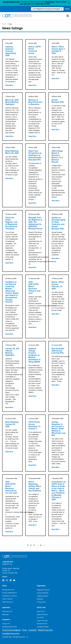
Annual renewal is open (11, 2)
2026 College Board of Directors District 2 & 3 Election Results (57, 157)
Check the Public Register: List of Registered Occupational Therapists (11, 223)
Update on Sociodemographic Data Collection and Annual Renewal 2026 (59, 223)
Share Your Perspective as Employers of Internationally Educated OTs (35, 155)
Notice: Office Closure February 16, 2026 (58, 285)
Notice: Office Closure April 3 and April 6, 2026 (58, 50)
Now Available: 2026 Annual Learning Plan (58, 351)
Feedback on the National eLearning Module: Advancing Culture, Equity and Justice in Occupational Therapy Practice (12, 292)
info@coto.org (7, 564)
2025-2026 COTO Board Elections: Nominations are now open (12, 487)
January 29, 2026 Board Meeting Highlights (12, 352)
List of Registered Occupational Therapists (46, 9)
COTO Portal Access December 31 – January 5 (35, 425)
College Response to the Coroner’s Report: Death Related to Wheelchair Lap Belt (58, 429)
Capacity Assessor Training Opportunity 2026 (11, 51)
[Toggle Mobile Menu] (67, 16)
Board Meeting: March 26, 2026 (12, 152)
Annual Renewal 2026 (58, 101)
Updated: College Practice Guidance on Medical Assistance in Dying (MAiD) (34, 355)
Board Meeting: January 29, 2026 (12, 424)
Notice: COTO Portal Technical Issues (35, 50)
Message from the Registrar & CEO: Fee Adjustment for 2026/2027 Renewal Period (35, 223)
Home (4, 24)
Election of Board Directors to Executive (35, 102)
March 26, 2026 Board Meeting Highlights (12, 102)
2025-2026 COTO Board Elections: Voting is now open (34, 288)
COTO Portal (49, 2)
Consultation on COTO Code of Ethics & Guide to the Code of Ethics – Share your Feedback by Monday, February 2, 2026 (59, 491)
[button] (69, 3)
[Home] (17, 16)
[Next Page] (44, 545)
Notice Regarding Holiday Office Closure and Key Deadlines (35, 486)
